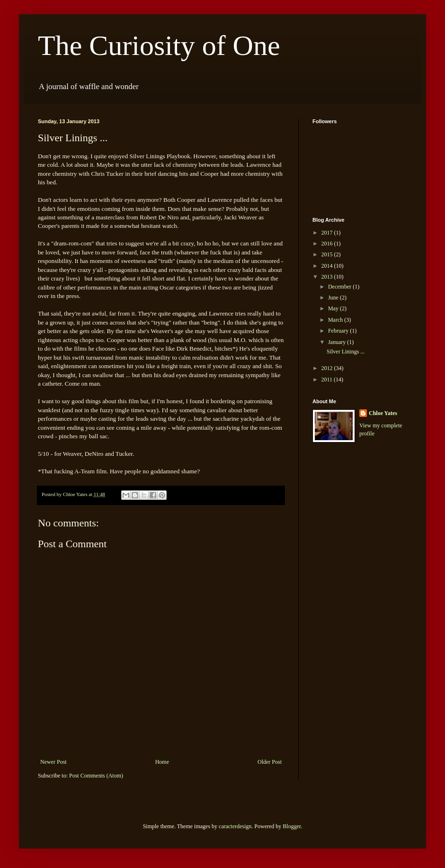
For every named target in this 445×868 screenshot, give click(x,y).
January (338, 342)
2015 (328, 254)
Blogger (292, 826)
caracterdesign (235, 826)
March (336, 320)
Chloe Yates (383, 413)
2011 (328, 380)
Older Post (270, 762)
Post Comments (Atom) (96, 776)
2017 (328, 233)
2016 (328, 244)
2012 (328, 368)
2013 (328, 277)
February (339, 331)
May (334, 308)
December (340, 287)
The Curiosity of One (159, 45)
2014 (328, 266)
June (334, 298)
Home (162, 762)
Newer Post (53, 762)
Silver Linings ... (346, 352)
